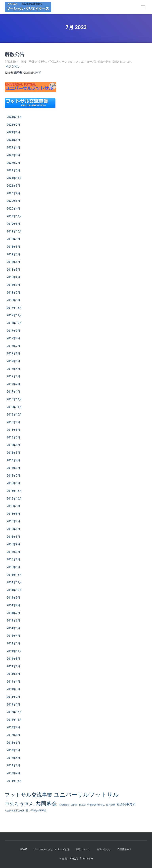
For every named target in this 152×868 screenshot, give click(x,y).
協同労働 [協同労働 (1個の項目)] (111, 805)
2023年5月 (13, 140)
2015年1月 (13, 567)
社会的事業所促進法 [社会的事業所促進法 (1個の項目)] (15, 811)
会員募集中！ (124, 849)
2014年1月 (13, 643)
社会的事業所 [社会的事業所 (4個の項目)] (126, 805)
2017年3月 (13, 376)
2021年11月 (14, 178)
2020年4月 (13, 209)
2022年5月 (13, 170)
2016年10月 (14, 415)
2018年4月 (13, 277)
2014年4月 (13, 636)
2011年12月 (14, 781)
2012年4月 (13, 758)
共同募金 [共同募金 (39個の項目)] (46, 804)
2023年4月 (13, 147)
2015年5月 (13, 537)
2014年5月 (13, 628)
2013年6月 (13, 666)
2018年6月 (13, 262)
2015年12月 (14, 491)
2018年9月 (13, 239)
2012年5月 (13, 750)
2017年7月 (13, 346)
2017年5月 (13, 361)
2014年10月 (14, 590)
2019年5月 (13, 224)
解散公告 (15, 54)
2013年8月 (13, 659)
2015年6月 (13, 529)
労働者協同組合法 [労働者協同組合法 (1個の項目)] (96, 805)
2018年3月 (13, 285)
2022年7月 (13, 163)
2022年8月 (13, 155)
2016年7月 (13, 437)
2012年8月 (13, 735)
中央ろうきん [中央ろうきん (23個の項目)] (19, 804)
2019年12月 (14, 216)
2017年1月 (13, 392)
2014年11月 (14, 582)
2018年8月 (13, 247)
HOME (24, 849)
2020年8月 (13, 193)
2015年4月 (13, 544)
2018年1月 (13, 300)
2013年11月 (14, 651)
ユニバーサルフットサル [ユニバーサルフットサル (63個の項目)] (86, 795)
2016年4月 (13, 460)
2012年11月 (14, 720)
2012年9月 (13, 727)
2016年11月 (14, 407)
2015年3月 (13, 552)
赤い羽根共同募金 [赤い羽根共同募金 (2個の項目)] (36, 810)
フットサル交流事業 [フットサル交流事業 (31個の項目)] (28, 795)
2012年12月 (14, 712)
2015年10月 (14, 499)
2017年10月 (14, 323)
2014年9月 (13, 598)
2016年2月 (13, 476)
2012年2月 (13, 773)
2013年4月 (13, 682)
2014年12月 (14, 575)
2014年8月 (13, 605)
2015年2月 (13, 559)
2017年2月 (13, 384)
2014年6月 (13, 621)
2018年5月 (13, 270)
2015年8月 (13, 514)
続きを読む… (14, 66)
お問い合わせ (104, 849)
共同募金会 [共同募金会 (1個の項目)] (64, 805)
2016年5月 (13, 453)
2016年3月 (13, 468)
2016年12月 (14, 399)
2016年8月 (13, 430)
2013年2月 (13, 697)
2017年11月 (14, 315)
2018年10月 (14, 231)
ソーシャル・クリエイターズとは (51, 849)
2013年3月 (13, 689)
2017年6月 (13, 353)
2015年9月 (13, 506)
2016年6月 (13, 445)
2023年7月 (13, 125)
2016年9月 (13, 422)
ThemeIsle (86, 859)
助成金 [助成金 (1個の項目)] (82, 805)
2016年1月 (13, 483)
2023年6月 (13, 132)
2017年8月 (13, 338)
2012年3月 (13, 765)
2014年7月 (13, 613)
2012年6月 (13, 743)
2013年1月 (13, 705)
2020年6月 (13, 201)
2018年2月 (13, 293)
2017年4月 (13, 369)
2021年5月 (13, 186)
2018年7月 (13, 254)
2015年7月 (13, 521)
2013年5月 (13, 674)
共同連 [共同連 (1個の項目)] (74, 805)
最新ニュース (83, 849)
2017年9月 (13, 331)
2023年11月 (14, 117)
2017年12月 (14, 308)
